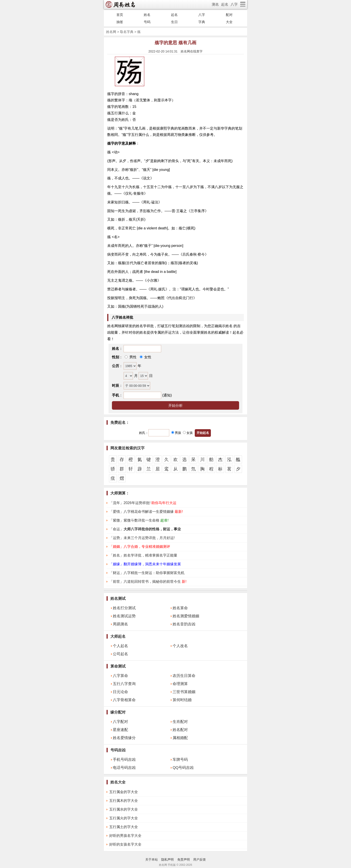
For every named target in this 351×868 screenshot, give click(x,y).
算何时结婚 (182, 700)
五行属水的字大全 (124, 809)
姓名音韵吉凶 (184, 624)
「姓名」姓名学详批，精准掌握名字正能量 (143, 555)
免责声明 (184, 859)
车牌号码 (180, 760)
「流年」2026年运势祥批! (143, 503)
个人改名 (180, 646)
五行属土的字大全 (124, 827)
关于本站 (152, 859)
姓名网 (111, 32)
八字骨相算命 (124, 700)
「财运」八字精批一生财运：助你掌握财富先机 (147, 573)
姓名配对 (180, 730)
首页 (120, 15)
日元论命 (120, 692)
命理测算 (180, 684)
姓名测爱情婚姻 (186, 616)
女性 (147, 357)
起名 (225, 4)
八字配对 (120, 722)
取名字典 (127, 32)
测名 (215, 4)
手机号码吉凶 (124, 760)
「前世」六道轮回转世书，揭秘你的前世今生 (148, 582)
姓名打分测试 (124, 608)
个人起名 (120, 646)
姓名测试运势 (124, 616)
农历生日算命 (184, 676)
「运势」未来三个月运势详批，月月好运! (142, 538)
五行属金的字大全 (124, 792)
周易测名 (120, 624)
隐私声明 (167, 859)
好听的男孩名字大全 (125, 836)
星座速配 (120, 730)
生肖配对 (180, 722)
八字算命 (120, 676)
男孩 (176, 433)
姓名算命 (180, 608)
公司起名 (120, 654)
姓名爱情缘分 (124, 738)
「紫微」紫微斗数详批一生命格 (139, 520)
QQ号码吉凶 (183, 768)
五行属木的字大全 (124, 801)
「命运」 (145, 529)
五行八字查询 (124, 684)
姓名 (147, 15)
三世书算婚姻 (184, 692)
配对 (229, 15)
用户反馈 (199, 859)
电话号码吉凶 (124, 768)
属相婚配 (180, 738)
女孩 (188, 433)
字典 (202, 22)
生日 (174, 22)
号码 (147, 22)
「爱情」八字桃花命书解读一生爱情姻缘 (146, 512)
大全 (229, 22)
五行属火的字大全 (124, 818)
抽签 (120, 22)
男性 (132, 357)
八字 (234, 4)
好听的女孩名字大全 (125, 844)
